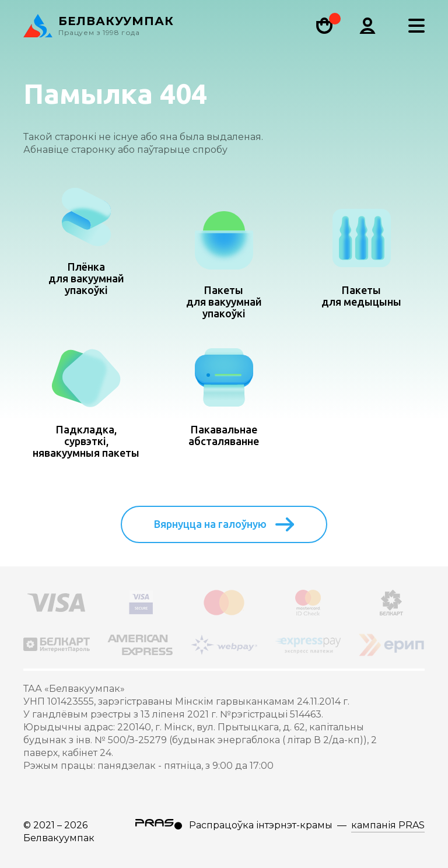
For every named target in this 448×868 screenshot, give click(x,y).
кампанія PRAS (388, 825)
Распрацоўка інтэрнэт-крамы (261, 825)
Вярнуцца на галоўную (224, 524)
